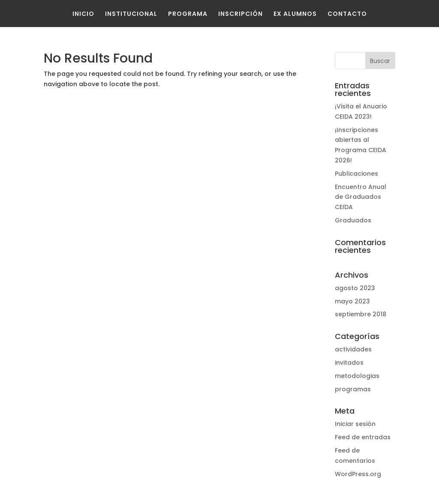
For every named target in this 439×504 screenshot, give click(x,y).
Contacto (347, 14)
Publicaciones (356, 174)
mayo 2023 (352, 301)
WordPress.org (358, 474)
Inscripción (241, 14)
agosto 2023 (355, 288)
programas (353, 389)
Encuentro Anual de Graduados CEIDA (361, 197)
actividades (353, 349)
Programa (188, 14)
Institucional (131, 14)
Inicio (83, 14)
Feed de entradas (363, 437)
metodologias (357, 376)
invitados (349, 363)
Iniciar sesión (355, 424)
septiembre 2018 (361, 314)
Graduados (353, 220)
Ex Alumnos (295, 14)
